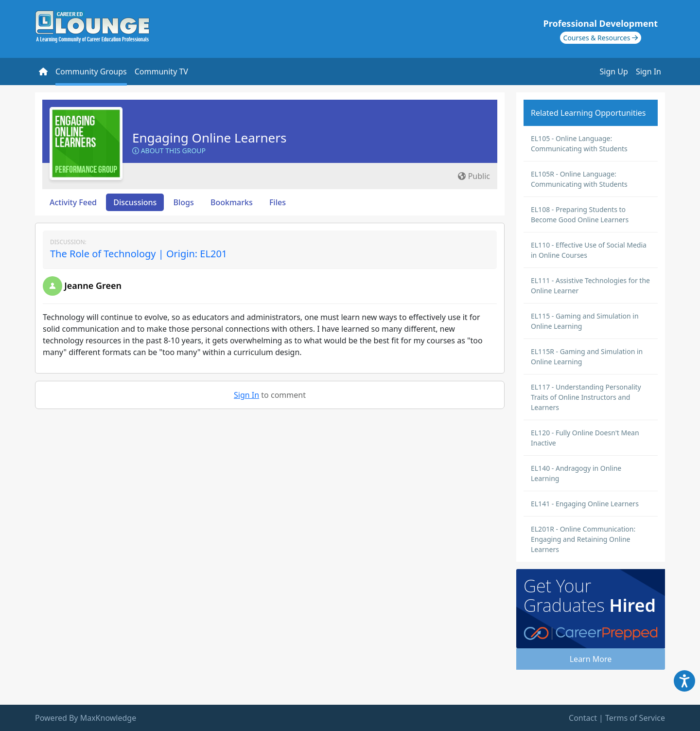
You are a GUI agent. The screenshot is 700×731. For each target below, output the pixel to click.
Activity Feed (73, 202)
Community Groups (91, 71)
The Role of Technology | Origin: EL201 (139, 254)
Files (278, 202)
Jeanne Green (93, 285)
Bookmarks (232, 202)
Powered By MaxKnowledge (86, 718)
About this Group (169, 151)
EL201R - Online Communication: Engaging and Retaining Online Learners (583, 539)
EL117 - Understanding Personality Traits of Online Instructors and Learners (586, 397)
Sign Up (614, 71)
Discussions (135, 202)
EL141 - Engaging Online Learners (585, 504)
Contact (583, 718)
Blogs (184, 202)
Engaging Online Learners (209, 138)
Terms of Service (635, 718)
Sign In (648, 71)
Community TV (161, 71)
